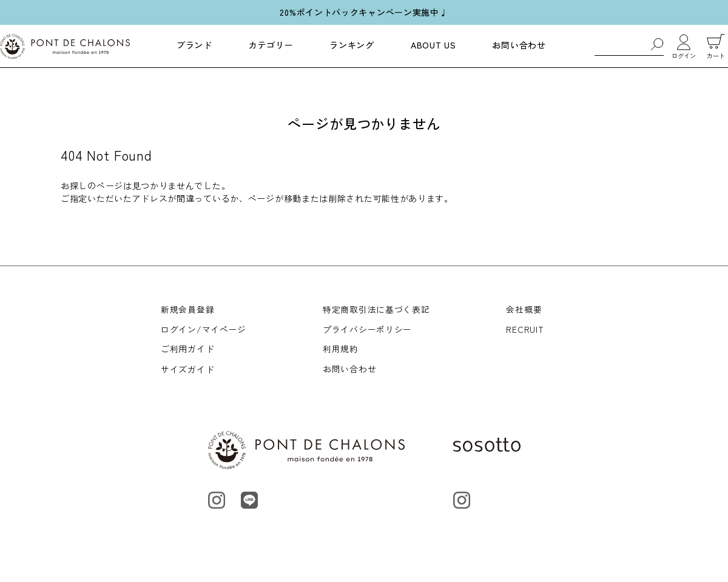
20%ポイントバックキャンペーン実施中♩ (364, 12)
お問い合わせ (519, 45)
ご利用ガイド (187, 350)
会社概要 (524, 309)
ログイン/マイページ (204, 330)
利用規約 (341, 350)
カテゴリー (271, 45)
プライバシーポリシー (367, 330)
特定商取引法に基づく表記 (376, 309)
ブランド (194, 45)
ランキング (352, 45)
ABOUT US (433, 45)
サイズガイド (187, 370)
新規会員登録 (187, 309)
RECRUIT (525, 330)
